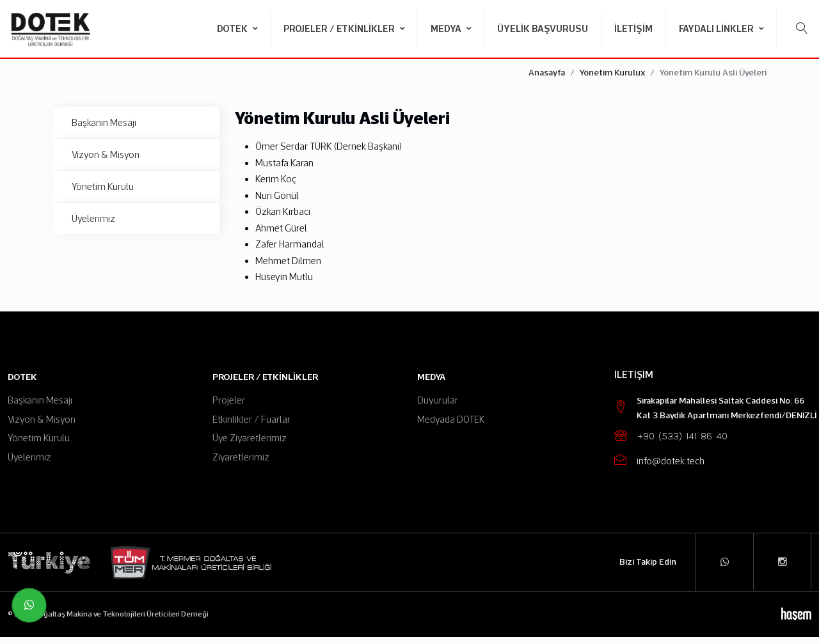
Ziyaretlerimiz (241, 464)
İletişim (633, 28)
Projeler (229, 408)
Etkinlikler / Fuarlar (251, 426)
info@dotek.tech (671, 468)
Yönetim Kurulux (612, 80)
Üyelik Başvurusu (543, 28)
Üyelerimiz (93, 225)
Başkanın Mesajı (104, 130)
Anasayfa (547, 80)
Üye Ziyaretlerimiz (250, 445)
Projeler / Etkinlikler (340, 28)
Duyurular (438, 408)
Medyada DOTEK (451, 426)
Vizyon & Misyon (106, 161)
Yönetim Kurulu (103, 193)
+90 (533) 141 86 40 (682, 444)
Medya (447, 28)
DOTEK (233, 28)
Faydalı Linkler (717, 28)
